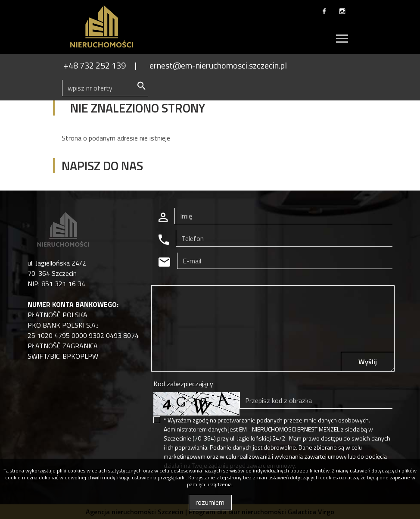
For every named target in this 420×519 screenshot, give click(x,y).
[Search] (105, 88)
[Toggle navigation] (342, 40)
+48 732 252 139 (95, 65)
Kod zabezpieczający (183, 384)
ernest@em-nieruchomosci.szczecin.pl (218, 65)
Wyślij (368, 362)
